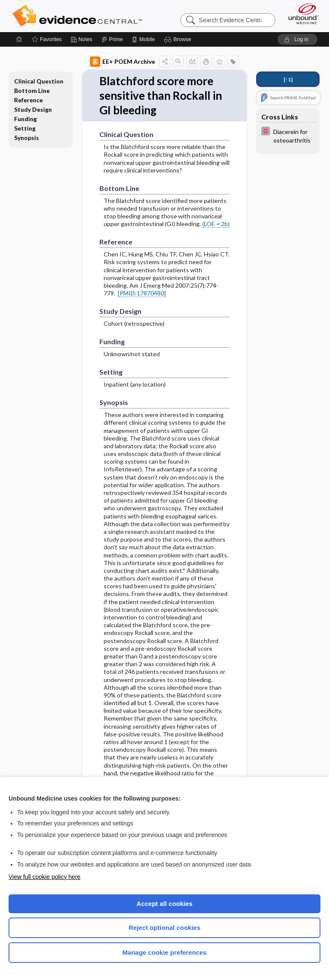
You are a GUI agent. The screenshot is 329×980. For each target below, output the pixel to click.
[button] (179, 39)
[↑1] (288, 79)
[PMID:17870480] (142, 293)
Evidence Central (79, 16)
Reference (28, 100)
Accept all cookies (165, 904)
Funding (25, 119)
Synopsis (27, 138)
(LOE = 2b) (216, 224)
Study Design (33, 109)
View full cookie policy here (45, 877)
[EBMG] (288, 135)
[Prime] (112, 39)
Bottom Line (32, 91)
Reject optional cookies (164, 928)
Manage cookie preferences (165, 952)
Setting (25, 128)
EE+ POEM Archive (123, 62)
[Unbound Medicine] (301, 14)
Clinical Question (39, 81)
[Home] (19, 39)
